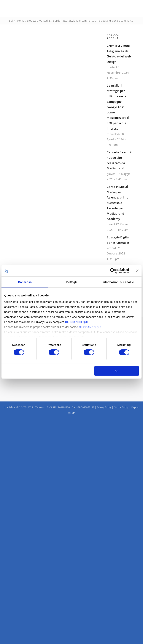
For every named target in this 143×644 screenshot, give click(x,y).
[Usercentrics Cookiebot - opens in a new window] (113, 271)
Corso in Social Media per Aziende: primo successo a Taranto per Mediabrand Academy (117, 203)
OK (117, 371)
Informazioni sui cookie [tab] (118, 282)
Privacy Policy (104, 407)
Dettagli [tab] (71, 282)
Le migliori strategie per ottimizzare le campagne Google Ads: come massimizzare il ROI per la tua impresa (118, 107)
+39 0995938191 (85, 407)
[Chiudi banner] (137, 271)
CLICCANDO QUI (76, 322)
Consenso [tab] (25, 282)
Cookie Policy (121, 407)
